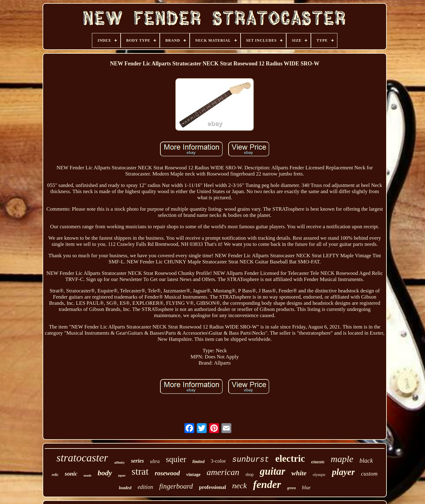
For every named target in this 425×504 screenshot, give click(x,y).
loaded (125, 488)
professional (212, 487)
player (343, 472)
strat (140, 471)
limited (199, 462)
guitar (272, 471)
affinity (119, 462)
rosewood (167, 473)
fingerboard (176, 486)
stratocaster (82, 458)
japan (122, 475)
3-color (218, 461)
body (105, 473)
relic (55, 475)
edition (145, 487)
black (366, 461)
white (299, 473)
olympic (319, 475)
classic (318, 462)
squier (176, 459)
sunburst (250, 460)
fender (267, 484)
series (138, 461)
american (223, 472)
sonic (71, 474)
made (88, 475)
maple (342, 459)
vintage (193, 474)
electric (290, 459)
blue (306, 487)
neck (240, 486)
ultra (155, 461)
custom (369, 474)
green (291, 488)
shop (250, 475)
